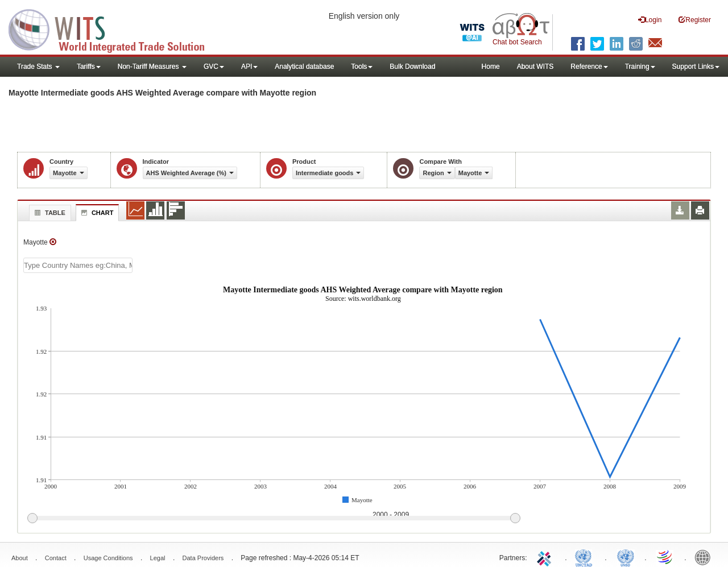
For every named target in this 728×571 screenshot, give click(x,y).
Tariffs (89, 67)
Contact (56, 558)
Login (650, 20)
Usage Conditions (108, 558)
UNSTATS (626, 557)
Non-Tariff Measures (152, 67)
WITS (114, 28)
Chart (96, 213)
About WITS (535, 67)
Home (491, 67)
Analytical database (304, 67)
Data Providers (203, 558)
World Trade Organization (665, 557)
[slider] (274, 519)
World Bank (705, 557)
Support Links (696, 67)
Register (695, 20)
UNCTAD (586, 557)
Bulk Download (412, 67)
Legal (158, 558)
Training (640, 67)
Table (49, 213)
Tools (362, 67)
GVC (214, 67)
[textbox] (78, 265)
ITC (546, 557)
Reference (589, 67)
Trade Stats (38, 67)
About (20, 558)
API (249, 67)
